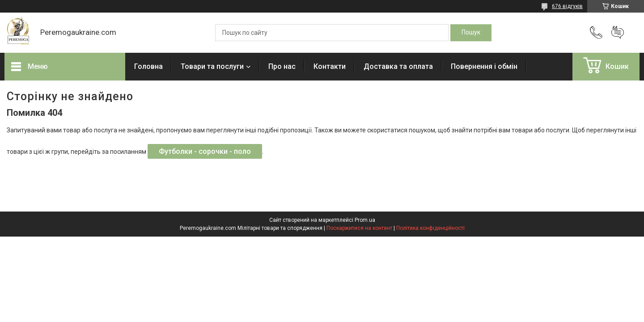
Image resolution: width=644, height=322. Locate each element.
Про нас (282, 66)
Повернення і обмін (484, 66)
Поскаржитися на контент (359, 228)
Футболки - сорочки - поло (205, 151)
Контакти (330, 66)
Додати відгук (618, 33)
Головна (148, 66)
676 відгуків (567, 6)
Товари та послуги (212, 66)
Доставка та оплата (398, 66)
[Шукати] (471, 33)
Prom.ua (365, 220)
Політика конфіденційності (430, 228)
